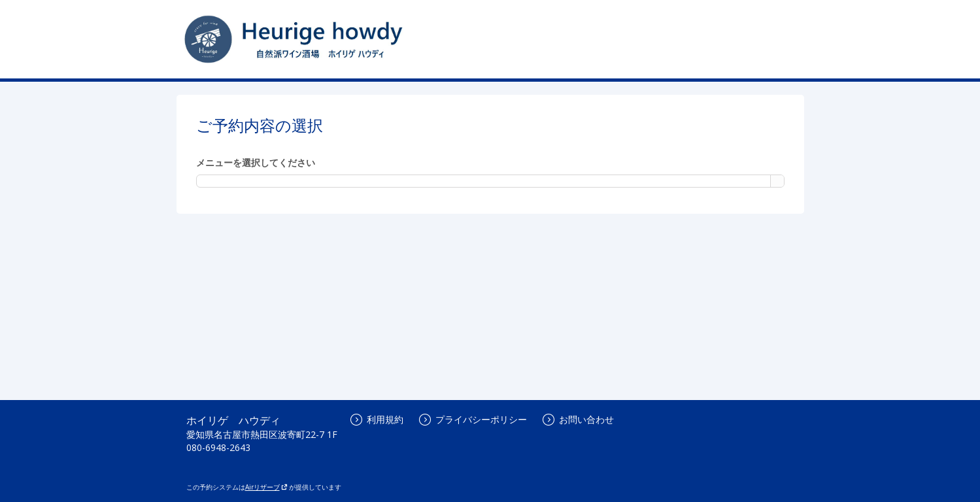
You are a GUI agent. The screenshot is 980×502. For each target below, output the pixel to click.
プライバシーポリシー (473, 419)
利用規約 (377, 419)
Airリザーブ (266, 487)
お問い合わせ (578, 419)
